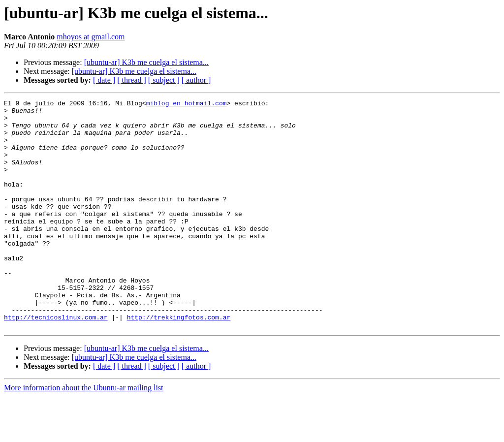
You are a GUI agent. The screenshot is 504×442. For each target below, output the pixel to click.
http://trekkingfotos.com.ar (179, 361)
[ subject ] (164, 80)
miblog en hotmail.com (187, 104)
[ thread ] (132, 80)
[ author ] (196, 80)
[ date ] (104, 80)
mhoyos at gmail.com (91, 37)
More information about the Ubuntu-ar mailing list (84, 433)
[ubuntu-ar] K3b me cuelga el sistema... (146, 62)
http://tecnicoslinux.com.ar (56, 361)
